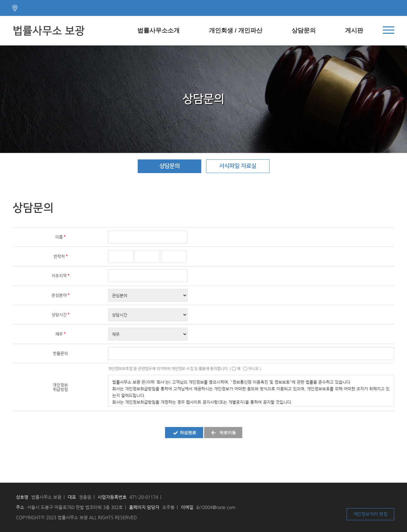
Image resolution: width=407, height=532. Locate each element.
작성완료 (188, 433)
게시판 (354, 30)
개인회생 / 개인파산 (236, 30)
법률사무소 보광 (49, 31)
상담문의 (304, 30)
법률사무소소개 (159, 30)
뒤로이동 (228, 433)
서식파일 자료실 (238, 166)
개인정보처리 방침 (370, 514)
